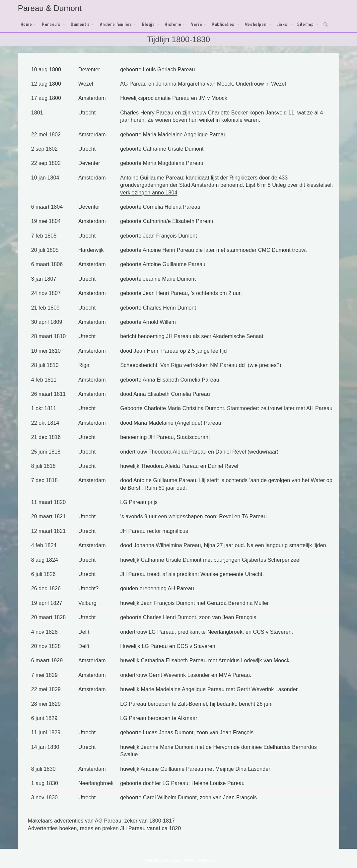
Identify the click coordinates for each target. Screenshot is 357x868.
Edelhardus (278, 747)
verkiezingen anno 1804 (149, 193)
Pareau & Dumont (50, 8)
